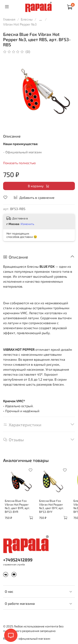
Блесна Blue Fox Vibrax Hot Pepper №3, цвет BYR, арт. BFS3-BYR (17, 506)
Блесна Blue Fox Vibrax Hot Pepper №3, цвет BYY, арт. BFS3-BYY (51, 506)
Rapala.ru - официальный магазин (27, 639)
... (41, 19)
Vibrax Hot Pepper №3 (20, 24)
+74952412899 (18, 560)
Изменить (27, 224)
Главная (9, 19)
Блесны (27, 19)
